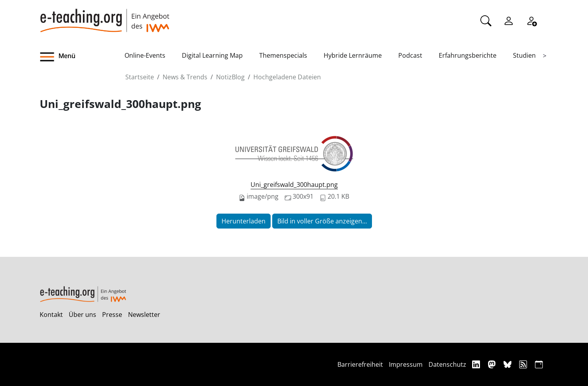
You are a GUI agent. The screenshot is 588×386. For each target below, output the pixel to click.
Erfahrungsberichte (468, 55)
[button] (82, 57)
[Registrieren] (531, 20)
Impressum (406, 364)
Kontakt (51, 315)
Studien (524, 55)
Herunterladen (244, 221)
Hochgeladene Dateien (287, 77)
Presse (112, 315)
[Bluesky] (508, 364)
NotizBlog (230, 77)
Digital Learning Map (212, 55)
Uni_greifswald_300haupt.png (294, 185)
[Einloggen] (509, 20)
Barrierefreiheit (360, 364)
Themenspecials (283, 55)
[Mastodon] (493, 364)
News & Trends (185, 77)
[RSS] (524, 364)
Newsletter (144, 315)
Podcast (410, 55)
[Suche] (486, 20)
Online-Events (145, 55)
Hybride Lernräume (353, 55)
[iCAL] (539, 364)
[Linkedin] (477, 364)
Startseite (140, 77)
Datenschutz (447, 364)
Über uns (82, 315)
